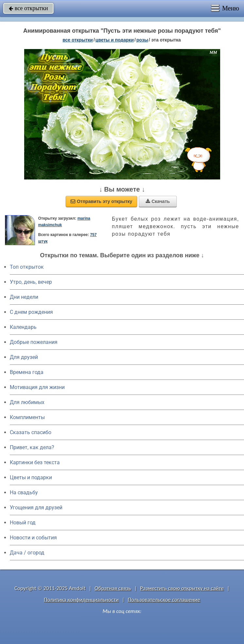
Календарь (23, 327)
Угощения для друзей (36, 508)
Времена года (27, 372)
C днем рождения (31, 312)
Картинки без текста (35, 462)
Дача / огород (27, 553)
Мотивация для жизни (37, 387)
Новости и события (33, 538)
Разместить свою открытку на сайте (182, 588)
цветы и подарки (115, 40)
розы (142, 40)
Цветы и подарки (31, 477)
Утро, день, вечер (31, 282)
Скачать (158, 201)
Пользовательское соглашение (164, 600)
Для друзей (24, 357)
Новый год (23, 523)
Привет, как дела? (32, 447)
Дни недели (24, 297)
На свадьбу (24, 492)
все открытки (28, 8)
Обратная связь (113, 588)
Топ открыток (27, 267)
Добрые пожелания (34, 342)
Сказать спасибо (31, 432)
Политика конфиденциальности (81, 600)
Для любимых (27, 402)
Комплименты (27, 417)
